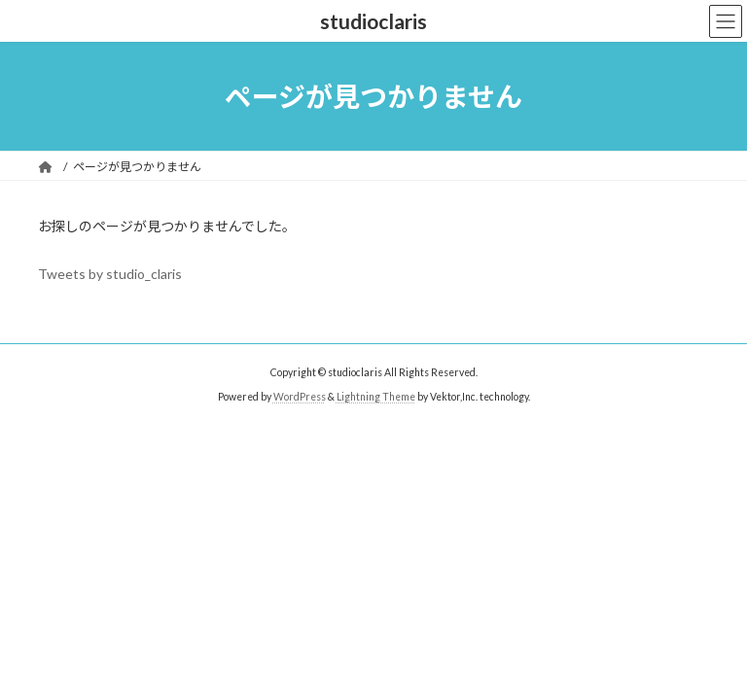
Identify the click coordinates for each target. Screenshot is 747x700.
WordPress (300, 397)
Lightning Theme (376, 397)
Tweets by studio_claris (110, 274)
